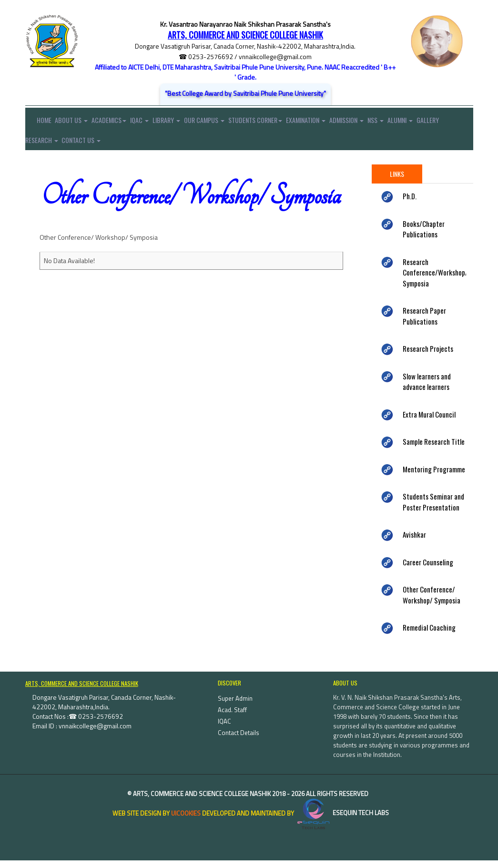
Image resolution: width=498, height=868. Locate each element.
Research (71, 146)
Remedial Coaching (429, 635)
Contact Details (239, 740)
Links (397, 182)
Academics (116, 122)
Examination (330, 122)
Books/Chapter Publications (424, 237)
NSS (406, 122)
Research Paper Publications (424, 324)
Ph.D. (410, 204)
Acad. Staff (232, 717)
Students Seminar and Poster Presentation (433, 510)
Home (38, 122)
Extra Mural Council (429, 422)
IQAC (150, 122)
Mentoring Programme (434, 477)
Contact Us (114, 146)
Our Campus (221, 122)
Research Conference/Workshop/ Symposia (435, 281)
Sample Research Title (434, 449)
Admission (374, 122)
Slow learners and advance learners (427, 390)
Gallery (36, 146)
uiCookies (186, 821)
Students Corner (276, 122)
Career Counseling (428, 570)
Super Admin (235, 706)
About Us (75, 122)
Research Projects (428, 357)
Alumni (434, 122)
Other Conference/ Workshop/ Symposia (432, 603)
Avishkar (414, 542)
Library (180, 122)
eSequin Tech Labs (342, 821)
